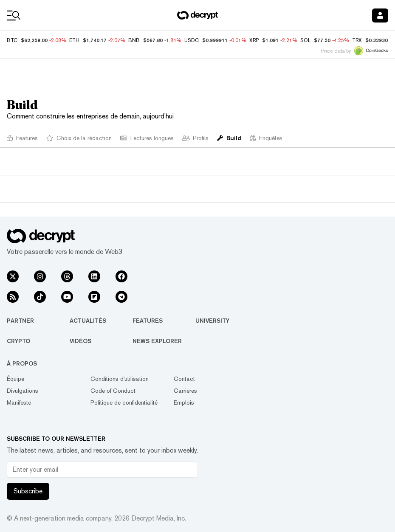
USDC (192, 40)
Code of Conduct (113, 391)
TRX (357, 40)
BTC (12, 40)
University (212, 321)
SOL (305, 40)
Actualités (88, 321)
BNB (134, 40)
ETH (74, 40)
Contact (184, 379)
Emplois (184, 403)
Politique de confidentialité (124, 403)
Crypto (18, 341)
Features (148, 321)
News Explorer (157, 341)
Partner (20, 321)
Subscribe (28, 491)
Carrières (185, 391)
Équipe (16, 379)
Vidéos (80, 341)
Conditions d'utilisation (120, 379)
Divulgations (23, 391)
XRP (254, 40)
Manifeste (19, 403)
